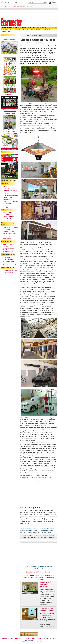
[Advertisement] (29, 14)
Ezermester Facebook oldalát (29, 531)
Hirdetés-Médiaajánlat (14, 638)
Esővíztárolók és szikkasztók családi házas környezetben (10, 201)
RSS (47, 638)
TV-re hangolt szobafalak (10, 270)
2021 (23, 35)
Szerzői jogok (32, 638)
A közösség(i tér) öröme (10, 190)
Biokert (5, 55)
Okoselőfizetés (7, 94)
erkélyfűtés (38, 536)
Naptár (23, 30)
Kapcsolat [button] (7, 6)
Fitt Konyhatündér (6, 32)
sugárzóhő (45, 536)
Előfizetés (4, 30)
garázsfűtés (51, 538)
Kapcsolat (4, 638)
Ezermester (8, 2)
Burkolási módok (8, 213)
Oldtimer (23, 28)
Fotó (33, 28)
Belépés (54, 3)
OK (45, 2)
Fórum (29, 28)
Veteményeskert (8, 75)
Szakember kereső (42, 28)
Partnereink (41, 638)
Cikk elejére (39, 569)
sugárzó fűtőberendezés (29, 538)
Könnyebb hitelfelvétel (9, 265)
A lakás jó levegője (8, 231)
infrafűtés (52, 536)
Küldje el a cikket (31, 567)
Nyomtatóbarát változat (45, 567)
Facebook (11, 30)
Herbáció (39, 30)
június (28, 35)
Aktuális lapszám (7, 28)
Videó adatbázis (31, 30)
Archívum (16, 28)
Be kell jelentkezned (29, 575)
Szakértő (17, 30)
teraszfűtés (30, 536)
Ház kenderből (7, 214)
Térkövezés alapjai (8, 216)
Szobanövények (7, 110)
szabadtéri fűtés (41, 538)
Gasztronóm (46, 30)
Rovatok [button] (17, 2)
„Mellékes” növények (9, 252)
